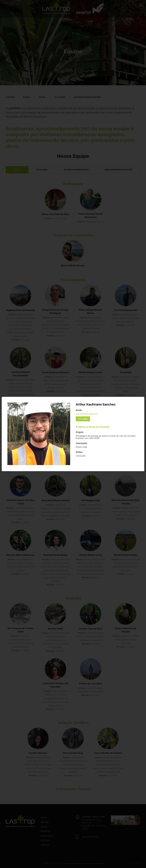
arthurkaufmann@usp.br (87, 414)
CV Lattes (83, 419)
